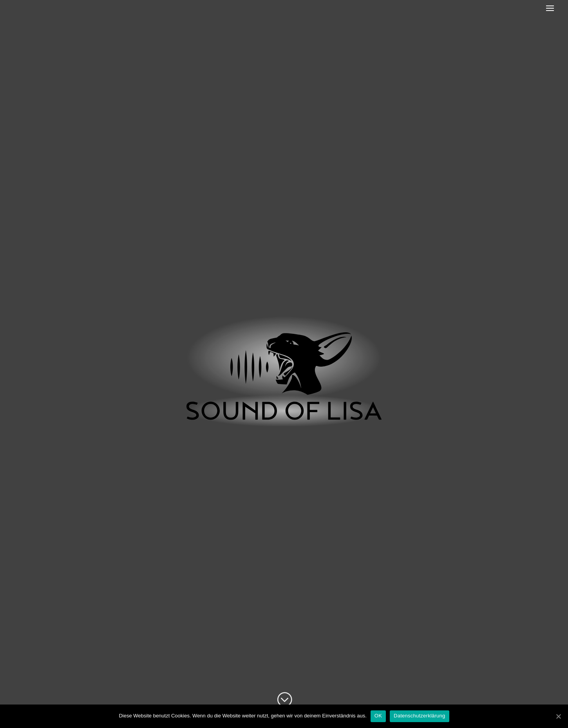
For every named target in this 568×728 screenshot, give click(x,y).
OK (378, 716)
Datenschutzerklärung (419, 716)
